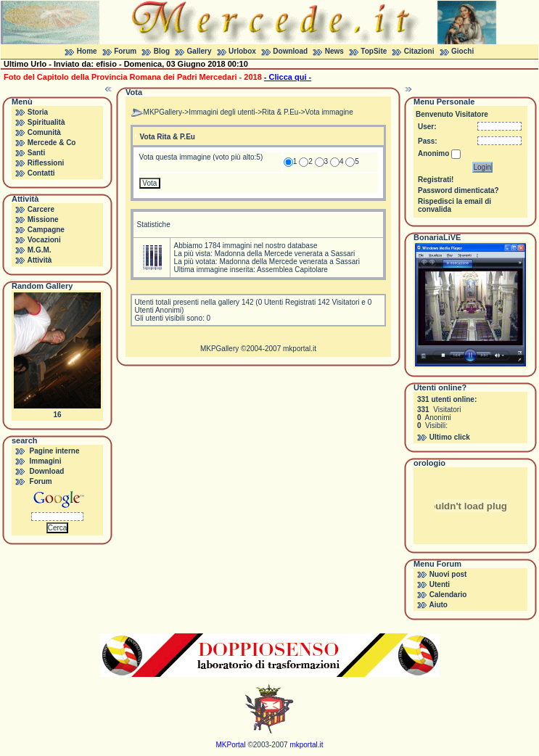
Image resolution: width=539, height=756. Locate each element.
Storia (38, 112)
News (334, 51)
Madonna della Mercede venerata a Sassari (285, 254)
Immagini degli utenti (222, 112)
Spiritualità (46, 122)
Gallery (199, 51)
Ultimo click (450, 437)
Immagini (46, 461)
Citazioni (419, 51)
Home (87, 51)
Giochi (462, 51)
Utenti (440, 584)
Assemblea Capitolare (292, 270)
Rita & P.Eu (280, 112)
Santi (36, 153)
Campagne (46, 230)
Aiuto (438, 605)
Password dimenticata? (458, 190)
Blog (162, 51)
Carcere (41, 209)
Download (290, 51)
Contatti (41, 173)
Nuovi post (448, 574)
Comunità (44, 132)
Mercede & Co (52, 143)
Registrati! (436, 180)
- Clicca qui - (288, 77)
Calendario (448, 595)
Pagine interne (55, 451)
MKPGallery (163, 112)
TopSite (374, 51)
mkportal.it (300, 349)
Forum (125, 51)
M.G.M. (40, 250)
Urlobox (242, 51)
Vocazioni (44, 240)
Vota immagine (329, 112)
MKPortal (231, 745)
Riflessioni (46, 163)
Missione (43, 219)
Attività (39, 260)
